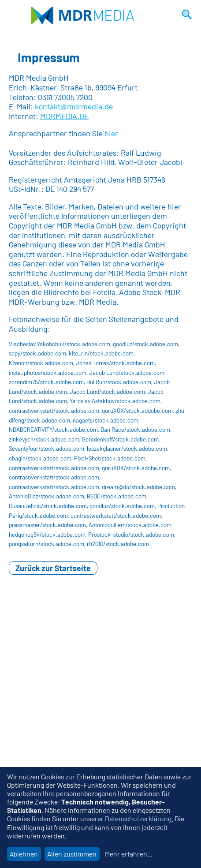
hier (111, 133)
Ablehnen (24, 854)
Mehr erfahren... (129, 854)
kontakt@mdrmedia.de (74, 106)
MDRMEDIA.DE (64, 116)
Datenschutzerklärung (138, 818)
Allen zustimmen (72, 854)
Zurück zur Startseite (53, 568)
